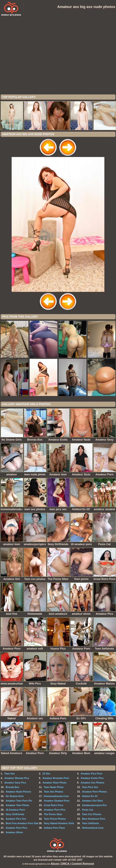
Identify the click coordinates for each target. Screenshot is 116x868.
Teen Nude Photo (54, 787)
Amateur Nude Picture (18, 792)
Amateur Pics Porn (91, 774)
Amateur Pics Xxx (16, 819)
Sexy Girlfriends (15, 814)
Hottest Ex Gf (90, 796)
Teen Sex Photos (53, 792)
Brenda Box (13, 787)
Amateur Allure (14, 832)
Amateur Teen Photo (17, 805)
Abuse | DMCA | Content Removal (72, 864)
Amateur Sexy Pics (15, 783)
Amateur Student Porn (57, 801)
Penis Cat (88, 810)
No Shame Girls (15, 796)
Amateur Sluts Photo (54, 783)
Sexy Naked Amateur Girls (59, 823)
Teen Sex (10, 774)
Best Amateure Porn (94, 819)
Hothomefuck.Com (93, 828)
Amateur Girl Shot (92, 801)
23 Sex (46, 774)
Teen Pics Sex (90, 787)
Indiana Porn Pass (54, 828)
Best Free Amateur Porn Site (22, 823)
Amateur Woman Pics (17, 778)
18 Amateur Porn (15, 810)
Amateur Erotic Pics (92, 778)
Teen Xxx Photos (92, 814)
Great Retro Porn (54, 805)
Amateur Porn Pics (55, 810)
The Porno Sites (53, 814)
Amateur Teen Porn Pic (19, 801)
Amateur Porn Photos (94, 792)
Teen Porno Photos (55, 819)
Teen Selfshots (91, 823)
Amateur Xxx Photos (92, 783)
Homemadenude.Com (56, 796)
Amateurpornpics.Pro (94, 805)
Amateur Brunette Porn (56, 778)
